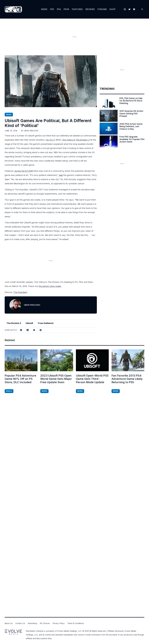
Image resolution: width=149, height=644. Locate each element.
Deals (9, 391)
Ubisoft (29, 323)
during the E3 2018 (24, 171)
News (44, 9)
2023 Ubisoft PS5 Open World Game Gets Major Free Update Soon (56, 379)
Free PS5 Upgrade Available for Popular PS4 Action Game (132, 139)
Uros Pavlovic (31, 131)
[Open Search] (142, 9)
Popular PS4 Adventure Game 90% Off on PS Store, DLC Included (20, 379)
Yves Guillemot (46, 323)
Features (77, 9)
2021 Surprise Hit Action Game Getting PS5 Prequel (131, 114)
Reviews (90, 9)
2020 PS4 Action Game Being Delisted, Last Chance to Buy (131, 126)
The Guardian (20, 292)
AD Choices (45, 623)
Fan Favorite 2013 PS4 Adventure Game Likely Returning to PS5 (127, 379)
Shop (113, 9)
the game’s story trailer (50, 286)
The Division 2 (14, 323)
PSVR (66, 9)
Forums (102, 9)
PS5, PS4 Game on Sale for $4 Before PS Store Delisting (131, 101)
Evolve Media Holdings (67, 631)
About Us (9, 623)
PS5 (52, 9)
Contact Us (20, 623)
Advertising (32, 623)
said (61, 175)
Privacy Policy (59, 623)
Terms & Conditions (76, 623)
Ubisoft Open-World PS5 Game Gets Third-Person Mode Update (92, 379)
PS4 (59, 9)
